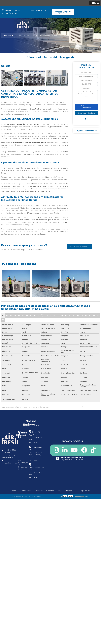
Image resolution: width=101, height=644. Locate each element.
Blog (60, 491)
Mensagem (86, 89)
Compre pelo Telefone (86, 113)
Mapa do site (85, 491)
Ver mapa (33, 442)
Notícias (69, 491)
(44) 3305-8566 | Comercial (9, 451)
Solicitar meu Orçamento (86, 107)
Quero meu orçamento (79, 247)
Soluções (39, 491)
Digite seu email (86, 73)
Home (13, 491)
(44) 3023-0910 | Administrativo (9, 457)
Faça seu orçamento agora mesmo (63, 12)
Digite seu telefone (86, 81)
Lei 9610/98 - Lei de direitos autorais (39, 408)
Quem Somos (25, 491)
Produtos (50, 491)
